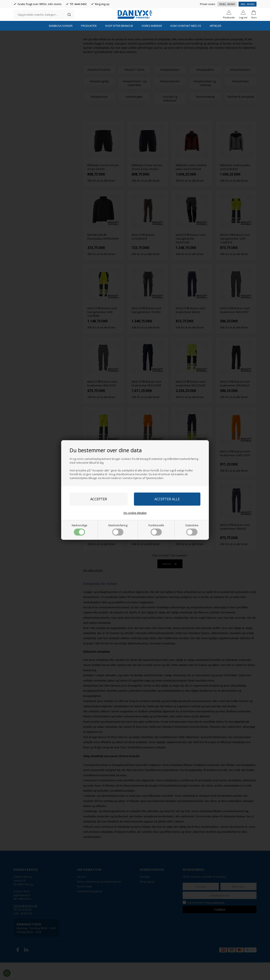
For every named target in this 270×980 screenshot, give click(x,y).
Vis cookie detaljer (135, 513)
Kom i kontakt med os (186, 43)
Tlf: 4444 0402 (78, 4)
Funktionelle (156, 529)
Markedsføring (118, 529)
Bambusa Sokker (61, 43)
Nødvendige (80, 529)
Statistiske (192, 529)
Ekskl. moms (227, 4)
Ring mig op (102, 4)
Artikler (215, 43)
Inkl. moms (248, 4)
